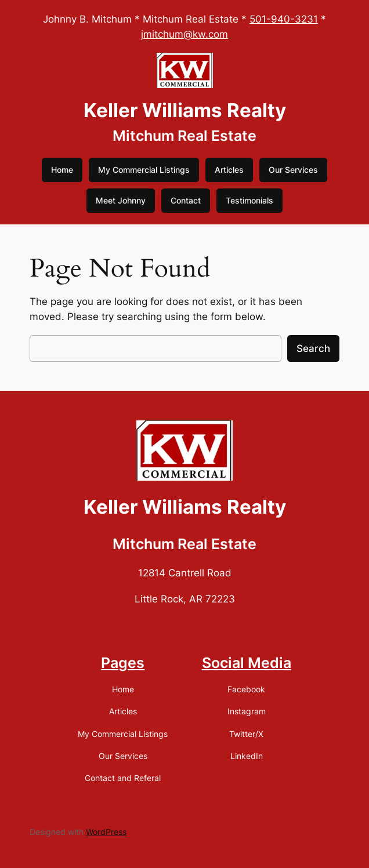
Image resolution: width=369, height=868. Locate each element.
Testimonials (249, 200)
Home (62, 170)
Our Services (293, 170)
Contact (186, 200)
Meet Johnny (121, 200)
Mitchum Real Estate (184, 136)
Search (313, 348)
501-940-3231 (284, 19)
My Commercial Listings (144, 170)
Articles (229, 170)
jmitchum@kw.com (184, 34)
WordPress (106, 832)
